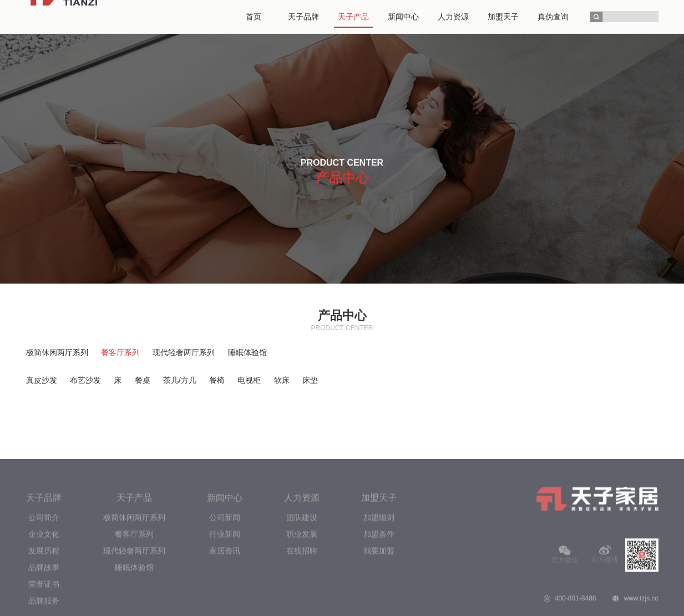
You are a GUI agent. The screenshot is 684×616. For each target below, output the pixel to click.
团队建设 (302, 600)
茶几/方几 (180, 380)
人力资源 (302, 580)
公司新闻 (225, 600)
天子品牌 (44, 580)
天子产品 (134, 580)
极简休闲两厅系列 (57, 352)
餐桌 (143, 380)
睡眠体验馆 (247, 352)
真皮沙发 (42, 380)
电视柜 (249, 380)
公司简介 (44, 600)
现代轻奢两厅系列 (184, 352)
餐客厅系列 (120, 352)
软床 (282, 380)
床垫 (310, 380)
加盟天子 (379, 580)
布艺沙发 (85, 380)
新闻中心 (225, 580)
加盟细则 (379, 600)
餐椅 (217, 380)
